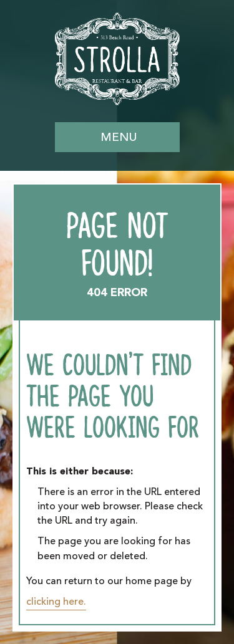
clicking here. (56, 602)
